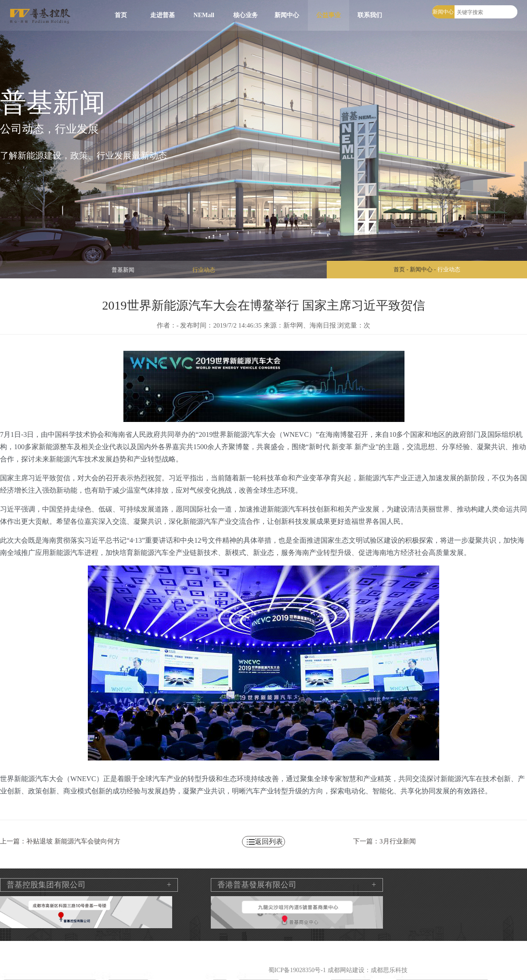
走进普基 (162, 15)
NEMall (204, 15)
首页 (121, 15)
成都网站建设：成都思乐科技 (368, 970)
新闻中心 (287, 15)
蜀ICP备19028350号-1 (297, 970)
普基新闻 (123, 270)
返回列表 (269, 841)
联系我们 (370, 15)
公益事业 (328, 15)
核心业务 (245, 15)
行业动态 (204, 270)
